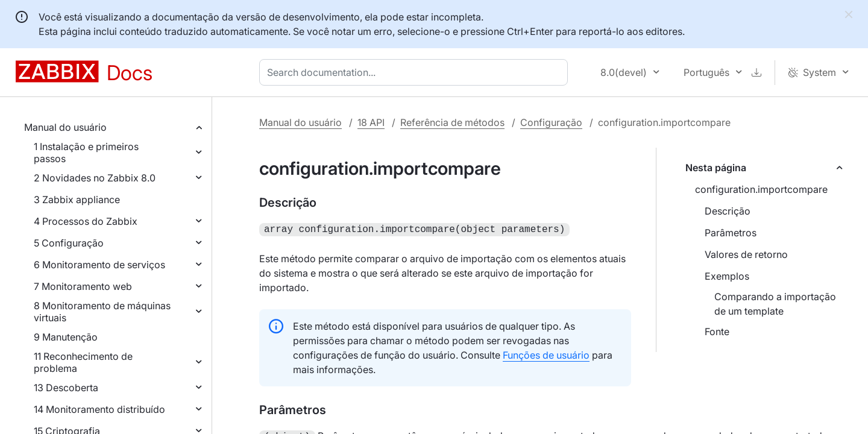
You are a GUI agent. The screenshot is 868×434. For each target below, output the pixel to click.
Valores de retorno (746, 254)
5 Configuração (69, 243)
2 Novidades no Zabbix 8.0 (95, 178)
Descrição (728, 211)
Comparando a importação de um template (775, 304)
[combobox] (416, 72)
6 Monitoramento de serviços (99, 265)
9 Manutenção (66, 337)
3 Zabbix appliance (77, 200)
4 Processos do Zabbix (86, 221)
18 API (371, 122)
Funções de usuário (546, 354)
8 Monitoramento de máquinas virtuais (102, 312)
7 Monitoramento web (83, 286)
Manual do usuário (65, 127)
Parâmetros (731, 233)
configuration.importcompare (761, 189)
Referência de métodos (452, 122)
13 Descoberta (66, 388)
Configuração (551, 122)
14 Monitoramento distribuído (99, 409)
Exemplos (727, 276)
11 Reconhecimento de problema (83, 362)
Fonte (717, 332)
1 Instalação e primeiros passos (86, 153)
